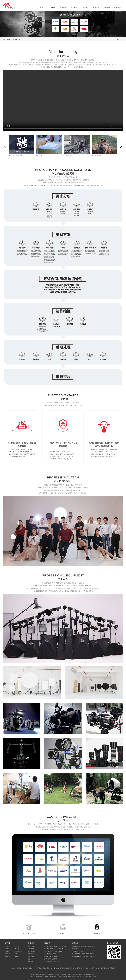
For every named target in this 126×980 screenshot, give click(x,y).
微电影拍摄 (17, 39)
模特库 (85, 8)
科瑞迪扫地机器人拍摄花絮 (51, 956)
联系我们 (117, 8)
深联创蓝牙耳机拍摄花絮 (51, 959)
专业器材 (7, 951)
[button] (121, 146)
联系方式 (75, 943)
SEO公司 (92, 968)
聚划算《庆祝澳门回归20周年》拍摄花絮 (55, 946)
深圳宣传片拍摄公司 (23, 968)
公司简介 (7, 946)
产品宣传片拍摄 (42, 968)
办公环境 (17, 949)
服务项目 (9, 39)
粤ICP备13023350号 (89, 974)
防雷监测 (112, 968)
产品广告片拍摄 (60, 968)
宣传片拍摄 (31, 946)
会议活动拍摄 (32, 951)
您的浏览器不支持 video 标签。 (63, 100)
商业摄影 (97, 968)
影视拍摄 (63, 8)
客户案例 (74, 8)
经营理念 (17, 946)
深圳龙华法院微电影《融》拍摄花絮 (54, 949)
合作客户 (7, 954)
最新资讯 (47, 943)
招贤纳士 (107, 8)
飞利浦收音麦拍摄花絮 (50, 954)
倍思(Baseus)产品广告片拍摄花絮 (53, 951)
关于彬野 (52, 8)
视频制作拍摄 (32, 954)
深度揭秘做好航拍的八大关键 (52, 962)
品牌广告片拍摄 (51, 968)
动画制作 (31, 962)
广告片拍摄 (31, 949)
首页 (41, 8)
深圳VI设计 (85, 968)
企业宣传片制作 (33, 968)
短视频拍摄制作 (105, 968)
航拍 (29, 959)
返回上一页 (120, 39)
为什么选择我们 (19, 951)
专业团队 (7, 949)
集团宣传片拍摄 (70, 968)
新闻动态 (96, 8)
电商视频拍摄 (78, 968)
